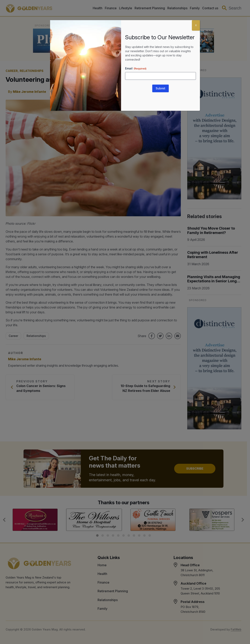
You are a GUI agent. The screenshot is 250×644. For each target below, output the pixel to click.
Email (136, 68)
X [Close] (196, 25)
